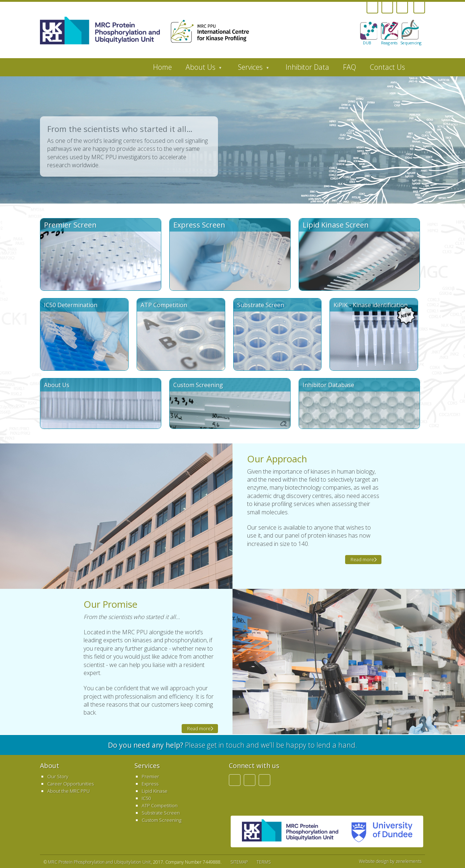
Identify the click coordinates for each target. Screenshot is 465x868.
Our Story (58, 776)
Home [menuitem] (162, 67)
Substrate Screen (161, 813)
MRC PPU (290, 831)
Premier (150, 776)
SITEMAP (239, 862)
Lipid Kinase (155, 791)
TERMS (264, 862)
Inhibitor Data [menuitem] (307, 67)
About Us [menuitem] (200, 69)
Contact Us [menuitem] (387, 67)
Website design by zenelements (390, 861)
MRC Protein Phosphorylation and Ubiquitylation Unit (99, 862)
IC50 (146, 798)
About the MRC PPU (68, 791)
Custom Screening (161, 820)
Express (150, 784)
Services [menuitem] (250, 69)
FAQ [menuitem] (349, 67)
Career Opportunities (70, 784)
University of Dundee (379, 831)
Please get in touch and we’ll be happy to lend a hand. (232, 745)
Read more (362, 559)
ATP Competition (160, 805)
